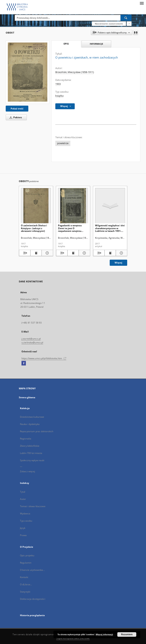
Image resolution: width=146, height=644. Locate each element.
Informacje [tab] (96, 44)
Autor (23, 499)
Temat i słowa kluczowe (33, 506)
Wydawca (25, 514)
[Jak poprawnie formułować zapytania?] (129, 24)
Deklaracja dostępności (33, 599)
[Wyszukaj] (126, 18)
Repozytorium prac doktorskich (37, 431)
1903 (58, 84)
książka (59, 96)
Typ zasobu (26, 521)
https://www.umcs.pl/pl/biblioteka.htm (44, 358)
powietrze (63, 143)
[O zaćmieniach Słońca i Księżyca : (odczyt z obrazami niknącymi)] (36, 206)
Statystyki (25, 592)
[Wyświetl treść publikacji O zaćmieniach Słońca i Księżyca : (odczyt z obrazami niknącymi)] (36, 253)
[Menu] (142, 3)
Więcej (118, 263)
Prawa (23, 535)
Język (23, 528)
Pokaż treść (17, 109)
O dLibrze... (26, 584)
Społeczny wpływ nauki (32, 460)
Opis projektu (27, 555)
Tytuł (23, 492)
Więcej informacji (104, 634)
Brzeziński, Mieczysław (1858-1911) (75, 72)
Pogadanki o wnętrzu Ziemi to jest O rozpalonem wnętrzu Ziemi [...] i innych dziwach (73, 228)
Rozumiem (127, 634)
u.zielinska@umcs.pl (32, 342)
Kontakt (24, 577)
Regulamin (26, 563)
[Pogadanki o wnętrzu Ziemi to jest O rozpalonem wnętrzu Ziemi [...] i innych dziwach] (73, 206)
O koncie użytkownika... (32, 570)
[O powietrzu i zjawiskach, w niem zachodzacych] (28, 72)
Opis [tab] (66, 44)
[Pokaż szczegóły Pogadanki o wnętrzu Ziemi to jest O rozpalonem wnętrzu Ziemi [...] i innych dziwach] (84, 253)
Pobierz (15, 117)
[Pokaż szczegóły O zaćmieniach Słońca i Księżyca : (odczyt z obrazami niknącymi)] (47, 253)
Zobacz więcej (28, 471)
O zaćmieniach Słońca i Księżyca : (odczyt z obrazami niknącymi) (34, 228)
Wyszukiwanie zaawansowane (109, 24)
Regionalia (26, 439)
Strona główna (27, 397)
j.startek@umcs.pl (31, 339)
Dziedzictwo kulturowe (32, 417)
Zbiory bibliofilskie (30, 446)
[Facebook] (24, 363)
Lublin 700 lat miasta (31, 453)
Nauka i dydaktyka (30, 424)
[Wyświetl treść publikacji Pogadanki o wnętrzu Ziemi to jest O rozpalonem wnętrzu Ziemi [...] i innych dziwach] (73, 253)
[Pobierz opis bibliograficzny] (25, 253)
